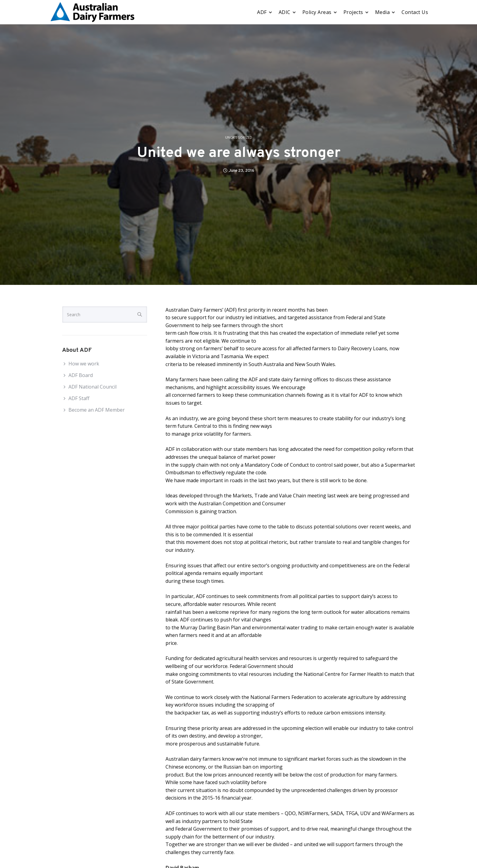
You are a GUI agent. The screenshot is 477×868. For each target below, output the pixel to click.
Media (383, 12)
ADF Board (81, 375)
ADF (262, 12)
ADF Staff (79, 398)
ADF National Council (92, 387)
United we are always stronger (239, 153)
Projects (353, 12)
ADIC (285, 12)
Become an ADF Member (97, 410)
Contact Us (415, 12)
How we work (84, 364)
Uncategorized (239, 138)
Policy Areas (317, 12)
